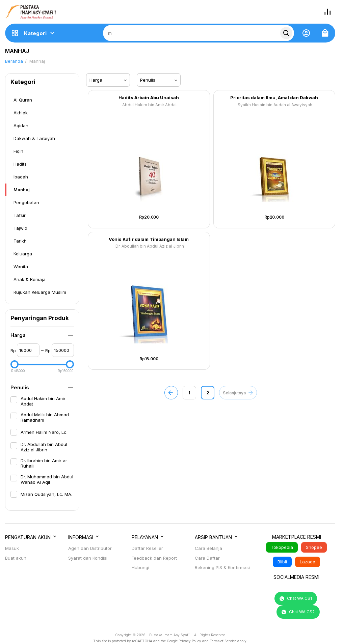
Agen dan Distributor (90, 548)
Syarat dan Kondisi (88, 558)
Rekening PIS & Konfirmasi (222, 567)
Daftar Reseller (147, 548)
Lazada (308, 562)
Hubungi (140, 567)
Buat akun (16, 558)
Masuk (12, 548)
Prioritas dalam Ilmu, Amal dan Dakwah (274, 98)
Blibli (282, 562)
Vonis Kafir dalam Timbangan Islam (149, 239)
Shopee (314, 547)
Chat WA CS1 (296, 598)
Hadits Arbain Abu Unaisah (149, 98)
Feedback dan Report (154, 558)
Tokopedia (282, 547)
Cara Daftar (207, 558)
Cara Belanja (208, 548)
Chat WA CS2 (298, 612)
